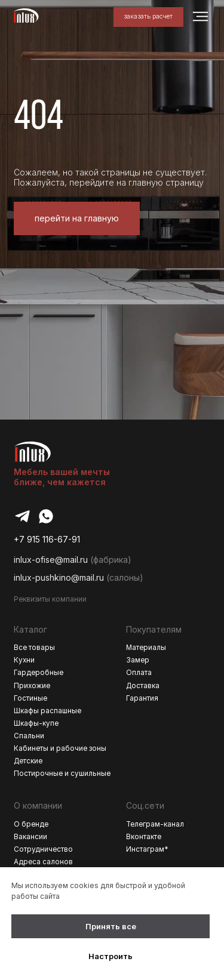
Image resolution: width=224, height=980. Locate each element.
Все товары (34, 648)
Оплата (139, 673)
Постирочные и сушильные (62, 773)
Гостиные (30, 698)
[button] (148, 17)
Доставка (143, 686)
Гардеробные (39, 673)
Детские (28, 761)
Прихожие (32, 686)
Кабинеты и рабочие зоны (60, 748)
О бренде (31, 824)
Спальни (29, 736)
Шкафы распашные (47, 711)
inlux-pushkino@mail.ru (59, 577)
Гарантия (142, 698)
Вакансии (30, 837)
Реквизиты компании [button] (50, 599)
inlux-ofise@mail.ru (51, 560)
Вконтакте (144, 837)
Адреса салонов (43, 862)
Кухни (24, 660)
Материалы (146, 648)
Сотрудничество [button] (43, 849)
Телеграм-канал (155, 824)
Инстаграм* (147, 849)
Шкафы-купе (36, 723)
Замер (138, 660)
